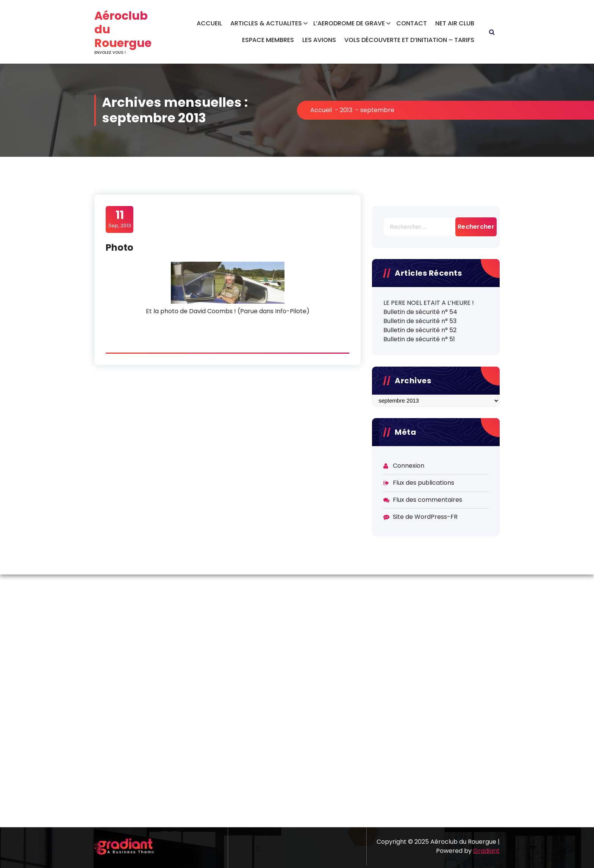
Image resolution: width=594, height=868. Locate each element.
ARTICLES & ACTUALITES (266, 23)
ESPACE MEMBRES (268, 40)
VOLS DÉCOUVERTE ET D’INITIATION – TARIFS (409, 40)
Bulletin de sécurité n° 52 (420, 330)
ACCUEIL (209, 23)
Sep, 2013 (120, 219)
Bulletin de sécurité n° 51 (419, 339)
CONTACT (412, 23)
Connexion (409, 466)
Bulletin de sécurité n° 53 (420, 321)
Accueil (321, 110)
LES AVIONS (319, 40)
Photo (120, 247)
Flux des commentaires (428, 500)
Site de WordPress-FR (425, 517)
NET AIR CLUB (455, 23)
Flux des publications (424, 483)
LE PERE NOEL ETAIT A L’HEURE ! (429, 303)
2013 (346, 110)
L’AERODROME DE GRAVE (349, 23)
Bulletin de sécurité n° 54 (420, 312)
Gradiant (486, 851)
